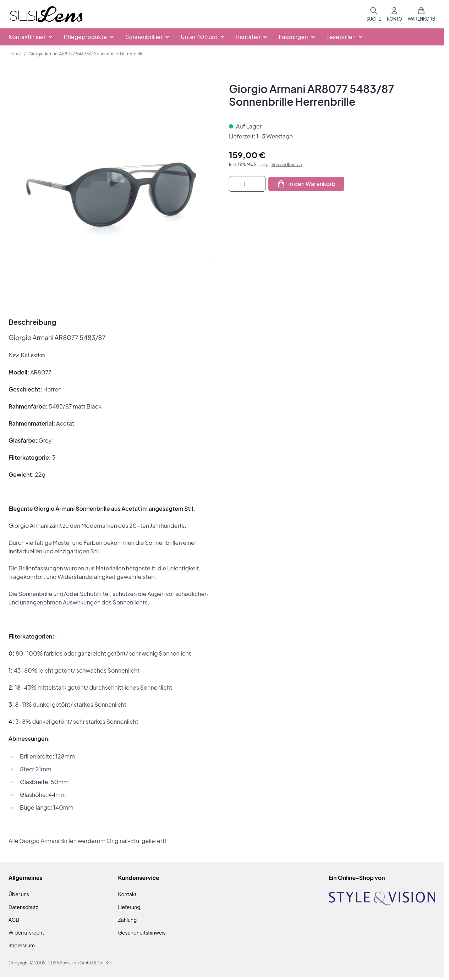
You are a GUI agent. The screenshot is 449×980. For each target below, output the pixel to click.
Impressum (22, 945)
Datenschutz (23, 907)
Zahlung (128, 920)
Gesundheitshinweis (142, 932)
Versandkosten (287, 165)
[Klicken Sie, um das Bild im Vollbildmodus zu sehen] (112, 185)
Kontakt (127, 894)
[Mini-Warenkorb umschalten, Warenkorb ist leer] (421, 14)
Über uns (19, 894)
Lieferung (129, 907)
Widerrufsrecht (26, 932)
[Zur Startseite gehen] (46, 14)
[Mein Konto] (395, 14)
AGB (14, 920)
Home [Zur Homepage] (15, 54)
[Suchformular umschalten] (374, 14)
